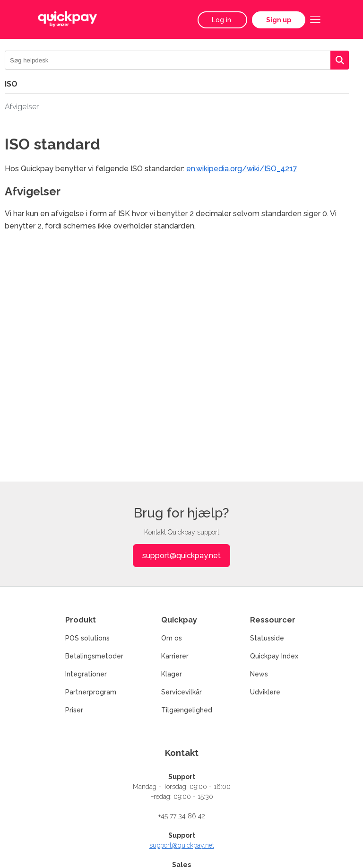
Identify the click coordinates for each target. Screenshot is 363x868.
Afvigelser (22, 107)
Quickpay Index (274, 656)
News (259, 674)
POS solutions (87, 638)
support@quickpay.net (181, 556)
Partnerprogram (91, 692)
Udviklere (265, 692)
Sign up (279, 20)
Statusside (267, 638)
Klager (172, 674)
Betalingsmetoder (94, 656)
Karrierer (175, 656)
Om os (172, 638)
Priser (74, 710)
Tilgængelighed (187, 710)
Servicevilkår (181, 692)
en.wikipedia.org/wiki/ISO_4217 (242, 169)
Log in (222, 20)
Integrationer (86, 674)
